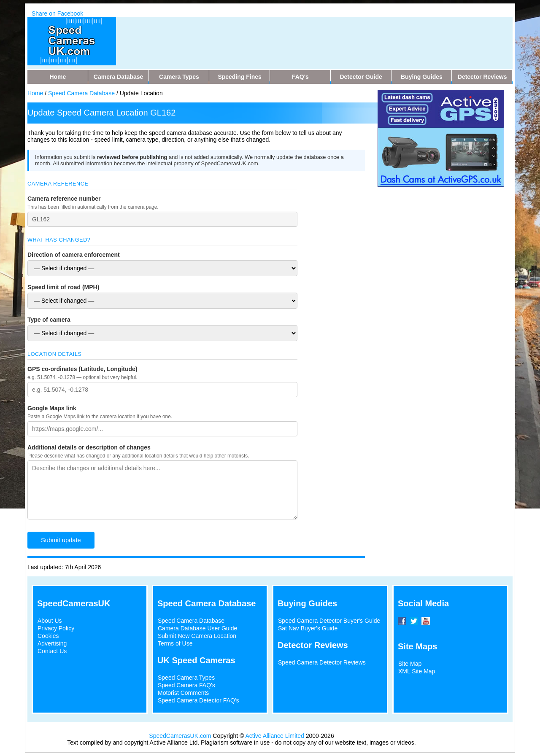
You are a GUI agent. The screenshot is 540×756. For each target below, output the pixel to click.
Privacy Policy (56, 628)
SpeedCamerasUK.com (180, 736)
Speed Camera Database (81, 93)
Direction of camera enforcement (74, 255)
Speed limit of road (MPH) (63, 287)
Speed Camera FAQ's (186, 685)
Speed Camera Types (186, 678)
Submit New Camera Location (197, 636)
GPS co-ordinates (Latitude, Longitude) (82, 369)
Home (35, 93)
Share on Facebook (57, 13)
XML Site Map (417, 671)
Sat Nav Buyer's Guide (308, 628)
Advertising (52, 643)
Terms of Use (175, 643)
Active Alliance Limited (275, 736)
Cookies (48, 636)
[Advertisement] (286, 36)
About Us (50, 621)
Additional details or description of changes (89, 447)
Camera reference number (64, 199)
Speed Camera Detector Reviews (322, 662)
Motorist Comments (183, 693)
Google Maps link (52, 408)
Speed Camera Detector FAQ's (198, 700)
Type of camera (49, 320)
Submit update (61, 540)
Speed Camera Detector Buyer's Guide (329, 621)
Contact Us (52, 651)
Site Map (410, 664)
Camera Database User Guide (197, 628)
